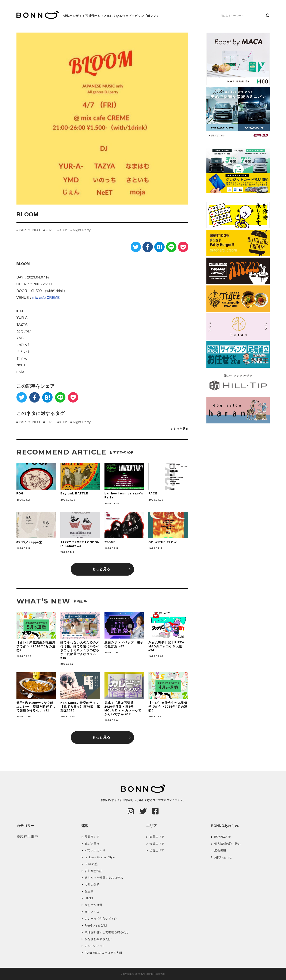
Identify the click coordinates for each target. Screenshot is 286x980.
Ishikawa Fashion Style (100, 857)
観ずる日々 (92, 844)
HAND (89, 898)
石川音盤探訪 (94, 871)
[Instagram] (131, 811)
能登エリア (157, 837)
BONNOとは (223, 837)
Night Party (82, 230)
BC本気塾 (91, 864)
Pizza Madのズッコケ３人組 (103, 953)
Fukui (50, 230)
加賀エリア (157, 850)
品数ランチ (92, 837)
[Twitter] (136, 247)
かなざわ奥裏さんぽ (98, 939)
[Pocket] (183, 247)
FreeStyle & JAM (96, 925)
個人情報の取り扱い (228, 844)
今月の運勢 (92, 884)
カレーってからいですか (101, 919)
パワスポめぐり (95, 850)
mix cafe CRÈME (46, 298)
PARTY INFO (29, 230)
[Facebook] (148, 247)
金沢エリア (157, 844)
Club (64, 230)
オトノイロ (92, 912)
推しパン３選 (94, 905)
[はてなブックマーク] (159, 247)
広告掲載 (220, 850)
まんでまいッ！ (95, 946)
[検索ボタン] (267, 15)
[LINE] (171, 247)
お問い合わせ (223, 857)
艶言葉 (89, 891)
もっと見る (181, 429)
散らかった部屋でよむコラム (104, 878)
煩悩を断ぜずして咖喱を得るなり (107, 932)
